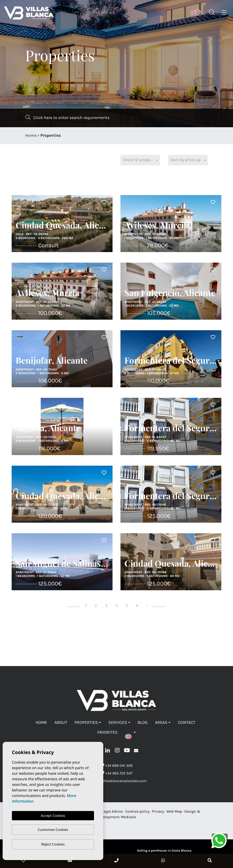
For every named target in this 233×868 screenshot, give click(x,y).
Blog (143, 723)
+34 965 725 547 (116, 773)
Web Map (174, 811)
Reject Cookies (53, 844)
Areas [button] (161, 723)
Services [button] (118, 723)
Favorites (107, 732)
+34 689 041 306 (117, 766)
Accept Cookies (53, 816)
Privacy (158, 811)
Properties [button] (86, 723)
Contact (187, 723)
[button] (130, 732)
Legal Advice (113, 811)
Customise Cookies (53, 830)
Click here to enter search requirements (68, 118)
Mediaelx (129, 817)
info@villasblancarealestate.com (116, 781)
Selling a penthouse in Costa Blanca (164, 851)
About (61, 723)
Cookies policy (137, 811)
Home (31, 136)
